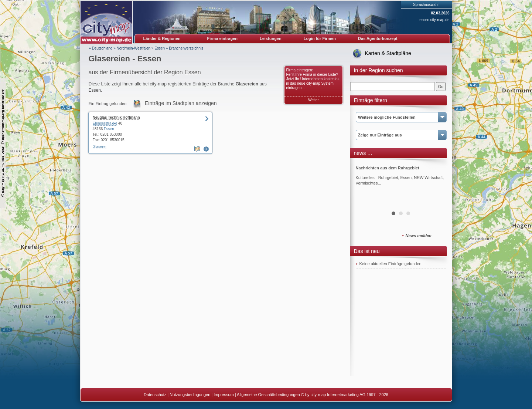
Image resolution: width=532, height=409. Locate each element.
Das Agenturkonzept (378, 38)
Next (437, 183)
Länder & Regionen (162, 38)
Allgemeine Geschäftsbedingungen (268, 395)
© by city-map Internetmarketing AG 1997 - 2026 (345, 395)
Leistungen (271, 38)
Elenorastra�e (105, 123)
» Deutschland (101, 48)
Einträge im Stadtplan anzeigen (181, 103)
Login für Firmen (320, 38)
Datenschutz (155, 395)
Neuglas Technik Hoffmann (116, 117)
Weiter (313, 100)
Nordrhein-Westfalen (134, 48)
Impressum (224, 395)
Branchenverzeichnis (186, 48)
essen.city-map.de (434, 20)
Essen (160, 48)
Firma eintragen (223, 38)
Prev (365, 183)
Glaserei (100, 147)
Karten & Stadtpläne (388, 53)
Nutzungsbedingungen (190, 395)
